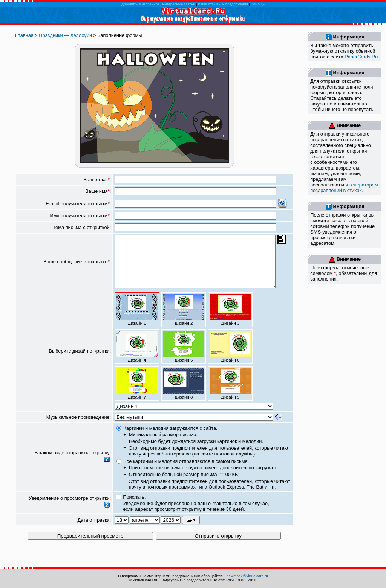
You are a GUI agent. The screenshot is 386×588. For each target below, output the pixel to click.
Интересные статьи (179, 4)
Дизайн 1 (137, 320)
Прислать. (134, 507)
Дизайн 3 (230, 320)
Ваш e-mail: (97, 179)
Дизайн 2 (184, 320)
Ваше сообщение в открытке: (77, 267)
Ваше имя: (98, 191)
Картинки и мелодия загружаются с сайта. (170, 438)
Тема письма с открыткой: (82, 227)
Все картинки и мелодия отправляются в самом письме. (186, 471)
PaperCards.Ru (361, 57)
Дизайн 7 (137, 394)
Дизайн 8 (184, 394)
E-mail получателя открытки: (78, 204)
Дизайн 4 (137, 357)
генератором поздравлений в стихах (344, 188)
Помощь (258, 4)
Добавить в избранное (140, 4)
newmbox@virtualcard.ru (247, 576)
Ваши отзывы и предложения (223, 4)
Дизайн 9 (230, 394)
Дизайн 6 (230, 357)
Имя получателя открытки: (81, 216)
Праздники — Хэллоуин (65, 35)
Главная (24, 35)
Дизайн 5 (184, 357)
